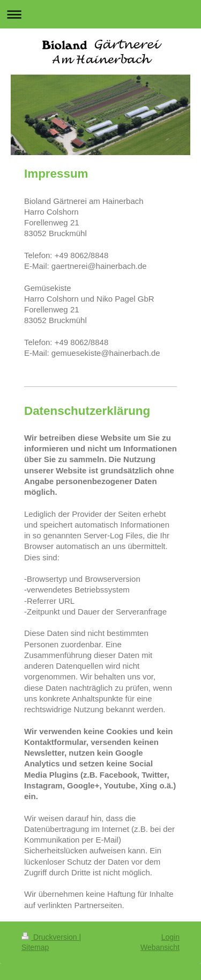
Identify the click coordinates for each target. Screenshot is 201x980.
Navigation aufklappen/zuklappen (100, 14)
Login (170, 937)
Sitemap (35, 947)
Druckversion (50, 937)
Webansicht (160, 947)
